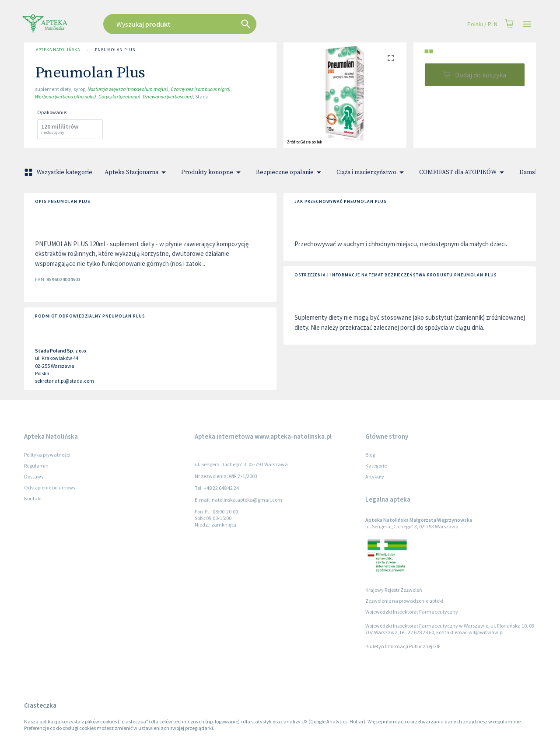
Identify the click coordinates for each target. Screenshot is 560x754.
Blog (370, 455)
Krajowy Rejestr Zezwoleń (394, 590)
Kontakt (33, 498)
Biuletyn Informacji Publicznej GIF (403, 646)
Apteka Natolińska (58, 50)
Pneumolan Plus (115, 50)
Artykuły (375, 476)
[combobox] (224, 24)
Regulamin (36, 466)
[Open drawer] (527, 24)
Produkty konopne (212, 172)
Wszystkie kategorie (59, 172)
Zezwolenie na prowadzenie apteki (404, 601)
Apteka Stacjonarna (137, 172)
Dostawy (34, 476)
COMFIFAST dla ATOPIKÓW (463, 172)
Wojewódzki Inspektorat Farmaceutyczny (412, 612)
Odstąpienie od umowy (50, 487)
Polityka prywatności (47, 455)
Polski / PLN (482, 24)
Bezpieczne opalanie (290, 172)
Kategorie (376, 466)
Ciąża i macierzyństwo (372, 172)
